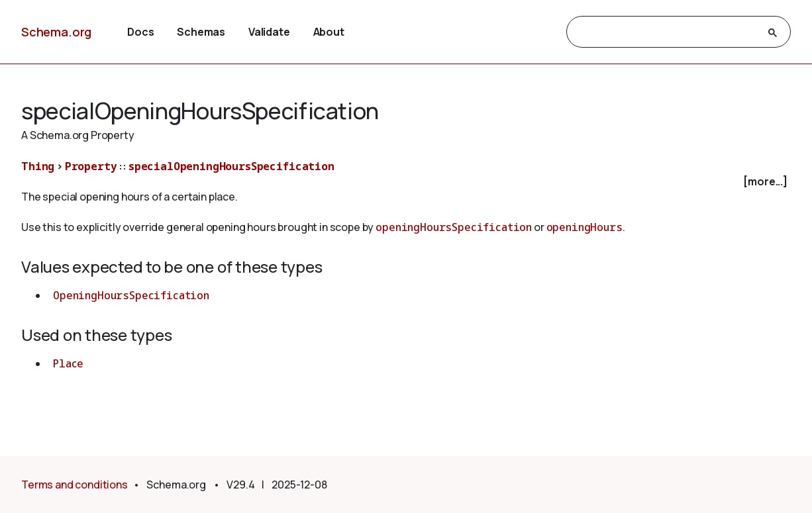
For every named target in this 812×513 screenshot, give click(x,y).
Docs (140, 32)
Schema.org (56, 32)
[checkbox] (406, 182)
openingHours (584, 227)
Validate (269, 32)
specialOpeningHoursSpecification (231, 166)
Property (91, 166)
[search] (667, 32)
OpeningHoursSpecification (131, 295)
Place (68, 363)
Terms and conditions (75, 485)
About (329, 32)
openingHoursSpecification (454, 227)
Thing (38, 166)
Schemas (201, 32)
